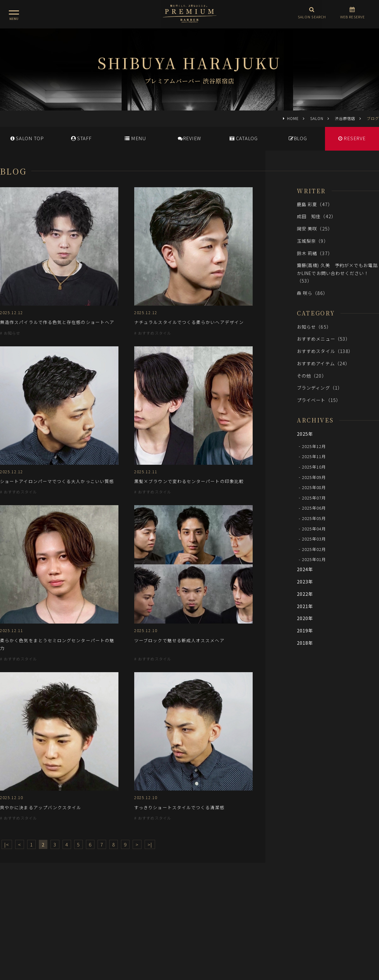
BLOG (298, 138)
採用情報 (194, 914)
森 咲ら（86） (312, 293)
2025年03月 (314, 539)
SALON (317, 118)
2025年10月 (314, 467)
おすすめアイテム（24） (323, 363)
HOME (293, 118)
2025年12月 (314, 446)
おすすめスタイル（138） (325, 351)
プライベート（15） (319, 400)
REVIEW (189, 138)
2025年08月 (314, 487)
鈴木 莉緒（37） (315, 253)
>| (150, 844)
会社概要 (220, 914)
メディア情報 (164, 914)
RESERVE (352, 138)
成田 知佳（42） (316, 216)
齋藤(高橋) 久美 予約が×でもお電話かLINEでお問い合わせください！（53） (337, 273)
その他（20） (312, 376)
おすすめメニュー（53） (324, 339)
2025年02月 (314, 549)
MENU (135, 138)
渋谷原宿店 (345, 118)
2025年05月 (314, 518)
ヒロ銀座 (189, 942)
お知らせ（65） (314, 327)
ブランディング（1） (320, 388)
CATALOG (244, 138)
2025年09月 (314, 477)
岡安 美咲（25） (315, 228)
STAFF (81, 138)
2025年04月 (314, 528)
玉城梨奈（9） (313, 241)
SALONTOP (27, 138)
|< (7, 844)
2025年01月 (314, 559)
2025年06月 (314, 508)
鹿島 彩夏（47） (315, 204)
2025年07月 (314, 497)
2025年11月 (314, 456)
